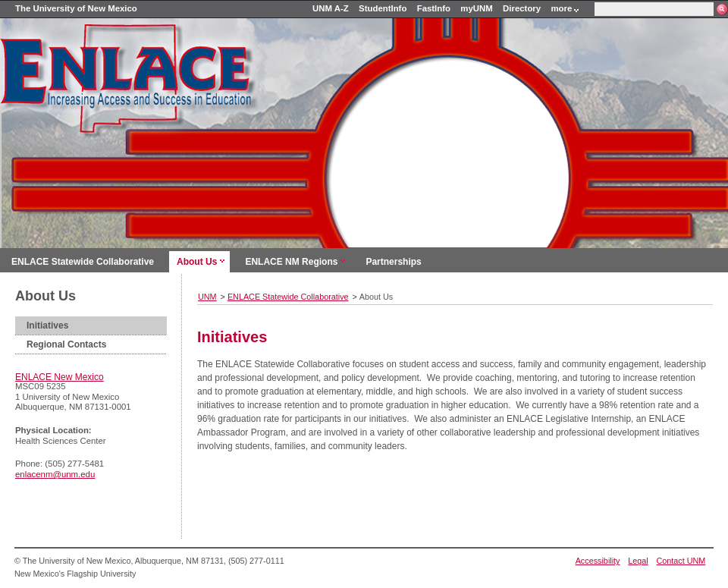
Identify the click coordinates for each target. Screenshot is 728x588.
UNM (207, 297)
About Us (197, 262)
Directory (522, 8)
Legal (638, 561)
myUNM (476, 8)
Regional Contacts (66, 344)
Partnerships (393, 262)
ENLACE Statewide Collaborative (83, 262)
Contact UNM (681, 561)
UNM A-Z (331, 8)
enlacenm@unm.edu (55, 474)
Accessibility (598, 561)
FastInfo (434, 8)
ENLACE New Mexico (60, 377)
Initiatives (47, 325)
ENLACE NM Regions (291, 262)
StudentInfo (383, 8)
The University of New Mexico (76, 8)
